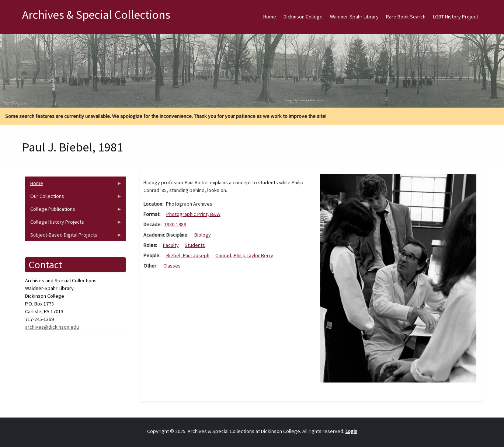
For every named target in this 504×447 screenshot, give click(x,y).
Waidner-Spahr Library (354, 17)
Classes (172, 266)
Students (195, 245)
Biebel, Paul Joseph (188, 255)
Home (270, 17)
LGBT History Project (456, 17)
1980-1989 (175, 224)
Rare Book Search (406, 17)
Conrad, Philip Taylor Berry (244, 255)
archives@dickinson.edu (52, 327)
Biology (203, 235)
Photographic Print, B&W (193, 214)
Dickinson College (303, 17)
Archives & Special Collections (96, 15)
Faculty (171, 245)
